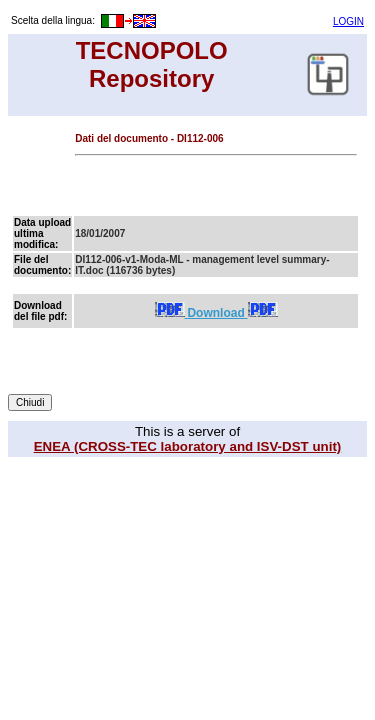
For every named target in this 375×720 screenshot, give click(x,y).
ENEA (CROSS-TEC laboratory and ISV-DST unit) (188, 446)
